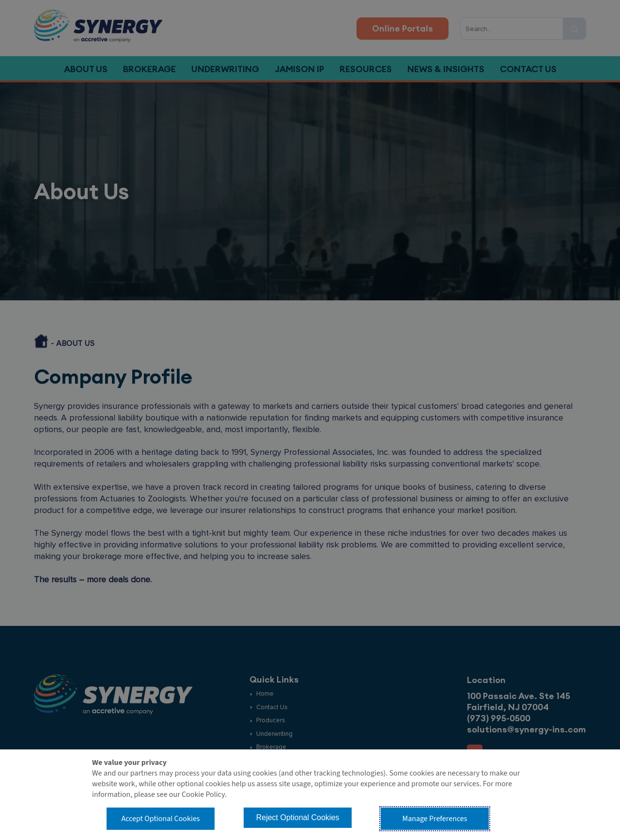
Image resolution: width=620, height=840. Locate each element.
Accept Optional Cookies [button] (160, 819)
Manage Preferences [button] (435, 819)
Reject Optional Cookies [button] (298, 817)
